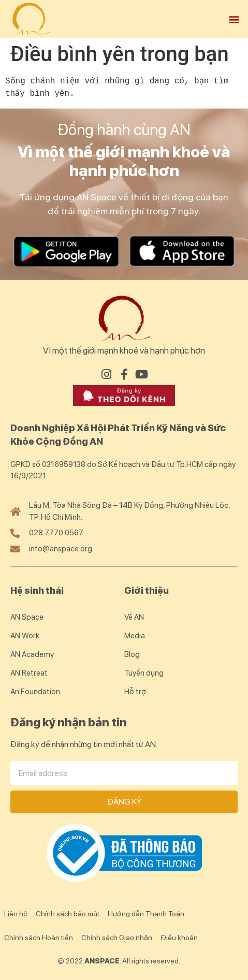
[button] (234, 19)
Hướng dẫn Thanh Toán (146, 914)
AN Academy (32, 654)
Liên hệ (16, 914)
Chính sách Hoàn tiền (39, 938)
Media (135, 636)
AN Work (25, 636)
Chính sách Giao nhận (117, 938)
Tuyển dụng (144, 673)
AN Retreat (29, 673)
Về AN (134, 617)
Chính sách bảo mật (68, 914)
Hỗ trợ (135, 692)
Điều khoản (179, 938)
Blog (132, 654)
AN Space (27, 617)
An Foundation (35, 692)
